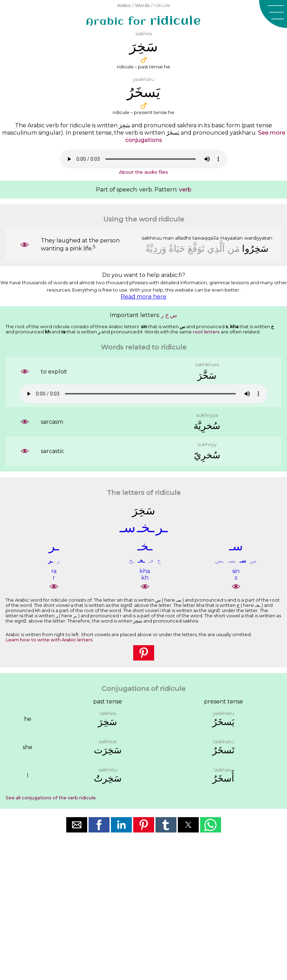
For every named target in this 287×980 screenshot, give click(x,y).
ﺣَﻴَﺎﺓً (177, 248)
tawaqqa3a (206, 238)
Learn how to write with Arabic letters (49, 640)
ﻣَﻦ (233, 248)
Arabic (124, 5)
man (168, 238)
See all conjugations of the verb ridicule (51, 798)
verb (185, 190)
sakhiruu (152, 238)
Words (142, 5)
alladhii (183, 238)
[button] (273, 14)
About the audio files (143, 172)
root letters (206, 332)
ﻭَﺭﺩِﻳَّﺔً (156, 248)
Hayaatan (231, 238)
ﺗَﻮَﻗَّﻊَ (196, 248)
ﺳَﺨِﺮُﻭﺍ (255, 248)
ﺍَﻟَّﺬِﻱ (216, 248)
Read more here (143, 297)
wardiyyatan (258, 238)
